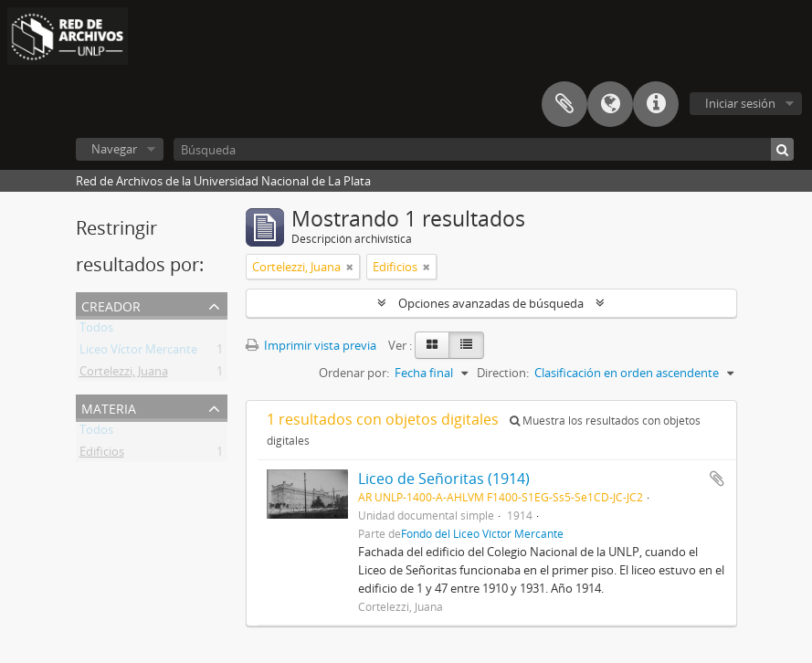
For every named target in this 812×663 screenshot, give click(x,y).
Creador (111, 305)
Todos (96, 331)
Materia (109, 407)
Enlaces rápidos (656, 104)
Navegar (114, 149)
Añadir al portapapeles (717, 479)
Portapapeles (564, 104)
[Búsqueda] (484, 149)
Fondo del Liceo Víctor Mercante (482, 533)
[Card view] (432, 345)
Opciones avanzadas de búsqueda (491, 303)
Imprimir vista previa (311, 345)
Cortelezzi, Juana (124, 374)
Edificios (102, 455)
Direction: (503, 373)
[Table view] (466, 345)
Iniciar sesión (740, 103)
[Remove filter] (350, 267)
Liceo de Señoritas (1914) (444, 479)
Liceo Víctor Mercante (138, 353)
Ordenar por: (354, 373)
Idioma (610, 104)
